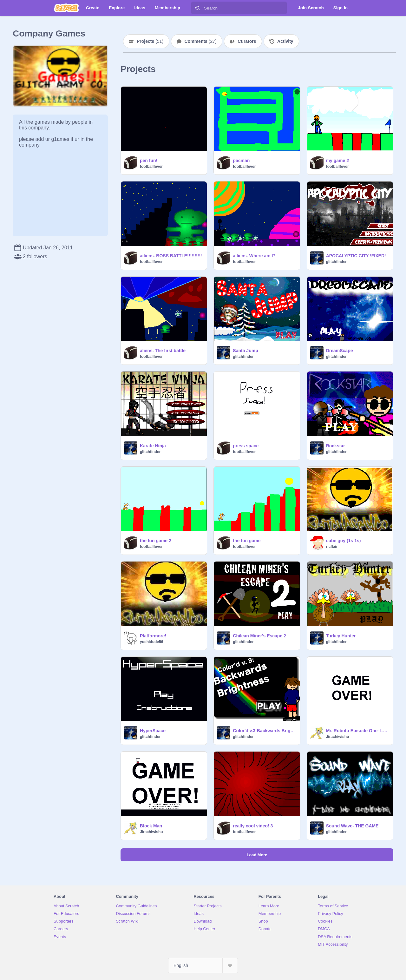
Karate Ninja (153, 446)
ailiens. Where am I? (254, 256)
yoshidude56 (151, 642)
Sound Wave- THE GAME (352, 826)
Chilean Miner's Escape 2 (259, 636)
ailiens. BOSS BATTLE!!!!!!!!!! (171, 256)
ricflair (332, 547)
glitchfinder (336, 262)
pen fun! (149, 161)
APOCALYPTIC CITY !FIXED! (356, 256)
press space (246, 446)
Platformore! (153, 636)
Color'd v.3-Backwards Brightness (264, 731)
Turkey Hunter (341, 636)
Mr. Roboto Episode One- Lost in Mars (358, 731)
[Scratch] (66, 8)
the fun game (247, 541)
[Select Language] (203, 965)
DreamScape (340, 351)
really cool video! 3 (253, 826)
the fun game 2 (156, 541)
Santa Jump (245, 351)
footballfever (151, 167)
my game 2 (337, 161)
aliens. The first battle (163, 351)
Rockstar (336, 446)
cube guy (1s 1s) (344, 541)
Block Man (151, 826)
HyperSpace (153, 731)
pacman (241, 161)
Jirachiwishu (338, 737)
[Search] (198, 8)
